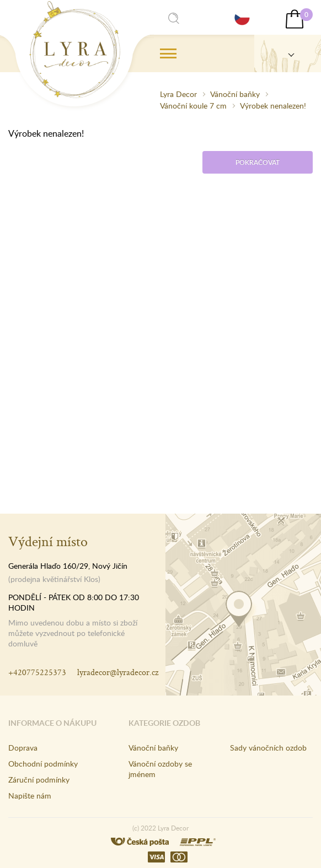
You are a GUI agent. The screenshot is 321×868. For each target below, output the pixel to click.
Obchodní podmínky (43, 764)
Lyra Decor (178, 94)
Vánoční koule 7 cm (193, 106)
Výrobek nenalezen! (273, 106)
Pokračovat (258, 162)
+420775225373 (37, 672)
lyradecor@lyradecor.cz (118, 672)
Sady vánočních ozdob (268, 748)
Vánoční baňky (235, 94)
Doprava (23, 748)
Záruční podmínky (39, 780)
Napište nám (30, 796)
